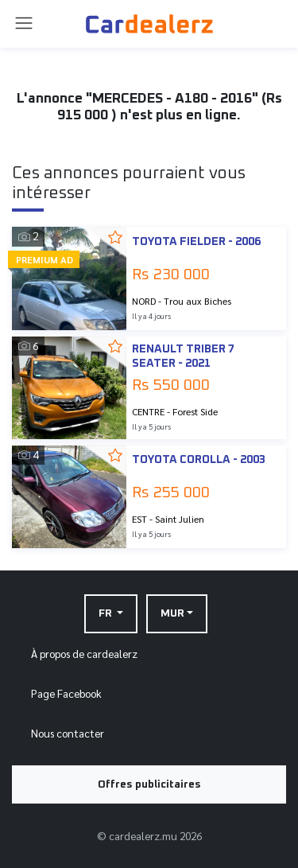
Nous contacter (68, 733)
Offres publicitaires (149, 784)
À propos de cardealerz (84, 653)
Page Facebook (66, 693)
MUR (172, 613)
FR (106, 613)
